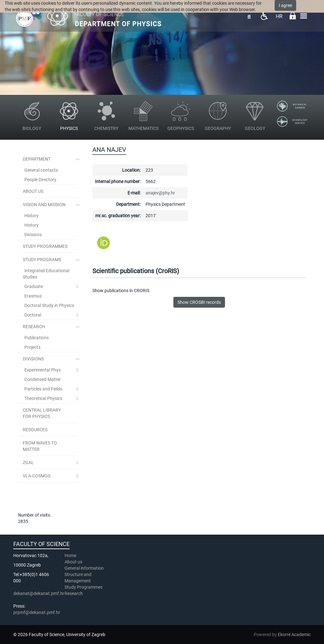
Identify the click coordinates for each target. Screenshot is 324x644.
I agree (285, 5)
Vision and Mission (44, 205)
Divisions (33, 235)
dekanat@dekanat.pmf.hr (39, 593)
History (31, 216)
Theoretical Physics (43, 398)
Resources (35, 430)
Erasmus (33, 296)
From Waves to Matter (40, 446)
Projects (32, 347)
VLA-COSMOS (37, 476)
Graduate (34, 286)
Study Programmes (84, 587)
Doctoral (33, 315)
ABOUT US (33, 191)
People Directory (40, 180)
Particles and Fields (43, 389)
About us (74, 562)
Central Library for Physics (42, 413)
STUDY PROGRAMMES (45, 246)
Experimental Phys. (43, 370)
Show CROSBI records (199, 302)
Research (34, 327)
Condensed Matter (43, 379)
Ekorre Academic (294, 635)
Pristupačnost (264, 16)
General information (84, 568)
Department (37, 159)
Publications (37, 338)
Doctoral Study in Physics (49, 305)
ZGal (28, 463)
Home (70, 555)
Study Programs (42, 260)
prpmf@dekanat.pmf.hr (37, 612)
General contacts (41, 170)
